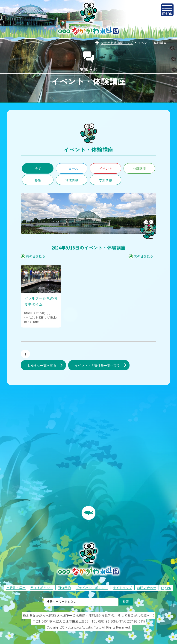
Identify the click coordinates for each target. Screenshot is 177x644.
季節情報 (106, 180)
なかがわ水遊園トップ (117, 43)
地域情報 (72, 180)
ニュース (72, 169)
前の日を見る (35, 256)
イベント (106, 169)
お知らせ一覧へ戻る (42, 365)
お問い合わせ (147, 588)
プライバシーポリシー (92, 588)
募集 (38, 180)
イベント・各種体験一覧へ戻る (97, 365)
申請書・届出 (16, 588)
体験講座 (139, 169)
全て (38, 169)
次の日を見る (143, 256)
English (166, 588)
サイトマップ (122, 588)
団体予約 (64, 588)
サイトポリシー (42, 588)
